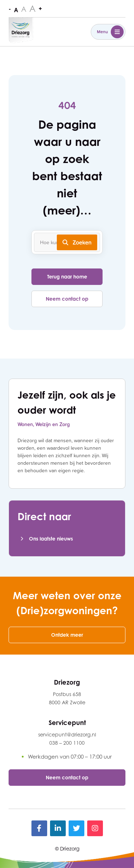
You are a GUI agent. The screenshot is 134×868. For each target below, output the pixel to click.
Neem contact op (67, 299)
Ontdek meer (67, 635)
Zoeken (77, 242)
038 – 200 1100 (67, 743)
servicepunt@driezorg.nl (67, 734)
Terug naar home (67, 277)
